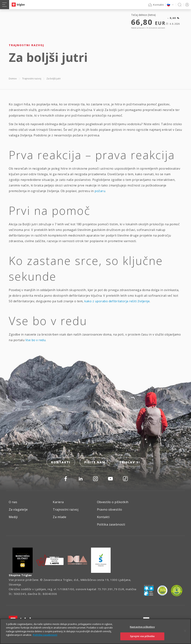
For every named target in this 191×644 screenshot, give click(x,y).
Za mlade (60, 517)
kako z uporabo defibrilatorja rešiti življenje (117, 301)
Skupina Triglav (20, 575)
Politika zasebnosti (111, 524)
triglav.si (130, 462)
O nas (13, 502)
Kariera (58, 502)
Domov (13, 78)
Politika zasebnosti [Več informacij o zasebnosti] (45, 635)
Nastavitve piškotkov (142, 627)
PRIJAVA (186, 5)
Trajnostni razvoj (32, 78)
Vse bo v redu (36, 340)
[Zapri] (185, 631)
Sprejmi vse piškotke (142, 636)
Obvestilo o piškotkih (113, 502)
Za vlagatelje (18, 509)
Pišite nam (95, 462)
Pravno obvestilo (110, 509)
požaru (100, 191)
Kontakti (61, 462)
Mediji (13, 517)
